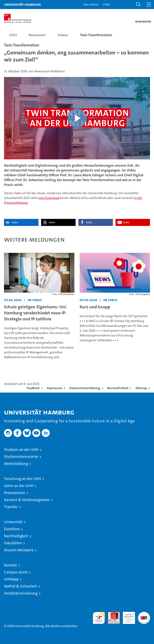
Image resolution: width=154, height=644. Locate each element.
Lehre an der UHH (19, 486)
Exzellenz (12, 529)
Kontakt (10, 565)
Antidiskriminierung (21, 593)
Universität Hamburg (23, 4)
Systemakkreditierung (144, 614)
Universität (13, 522)
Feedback (33, 388)
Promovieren (15, 493)
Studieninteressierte (21, 457)
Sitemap (141, 388)
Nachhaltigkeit (16, 536)
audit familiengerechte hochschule (99, 618)
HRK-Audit (127, 616)
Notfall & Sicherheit (20, 586)
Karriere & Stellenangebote (27, 500)
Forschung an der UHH (23, 479)
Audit (112, 614)
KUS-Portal (91, 4)
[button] (138, 5)
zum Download (49, 198)
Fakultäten (13, 543)
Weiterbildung (16, 464)
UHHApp (11, 579)
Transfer (11, 507)
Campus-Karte (16, 572)
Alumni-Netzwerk (19, 550)
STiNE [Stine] (106, 4)
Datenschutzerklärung (85, 388)
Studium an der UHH (21, 450)
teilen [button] (15, 222)
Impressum (55, 388)
